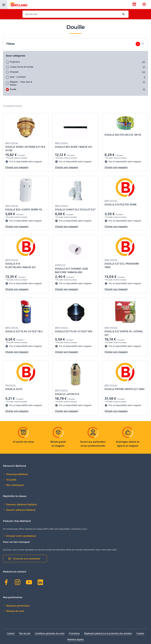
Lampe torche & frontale (22, 67)
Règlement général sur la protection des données (108, 633)
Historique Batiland (17, 474)
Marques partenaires (18, 606)
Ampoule (14, 72)
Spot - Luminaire (18, 77)
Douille (13, 89)
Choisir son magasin (17, 167)
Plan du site (25, 633)
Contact (11, 633)
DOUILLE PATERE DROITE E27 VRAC (125, 389)
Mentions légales (75, 639)
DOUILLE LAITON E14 (67, 394)
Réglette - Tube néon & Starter (21, 83)
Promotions (74, 633)
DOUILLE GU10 (14, 389)
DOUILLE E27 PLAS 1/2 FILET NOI (74, 331)
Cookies (140, 633)
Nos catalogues (15, 485)
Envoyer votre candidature (21, 536)
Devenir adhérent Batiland (20, 510)
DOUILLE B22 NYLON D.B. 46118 (123, 135)
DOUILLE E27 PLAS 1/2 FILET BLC (24, 331)
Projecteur (15, 62)
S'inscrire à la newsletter (27, 559)
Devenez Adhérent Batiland (21, 504)
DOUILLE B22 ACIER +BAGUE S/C (74, 147)
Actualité (11, 480)
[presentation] (4, 5)
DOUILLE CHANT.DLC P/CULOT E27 (75, 210)
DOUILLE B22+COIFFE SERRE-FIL (24, 210)
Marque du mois (15, 611)
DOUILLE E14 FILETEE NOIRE (121, 204)
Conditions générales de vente (50, 633)
